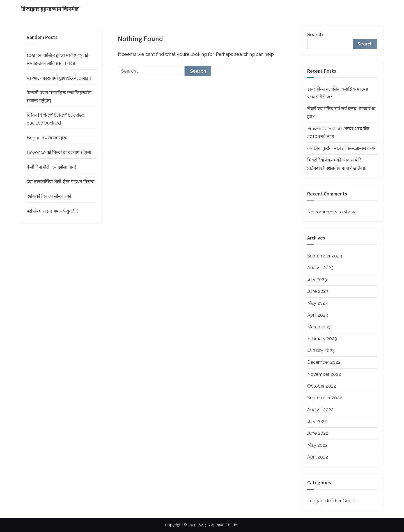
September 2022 (325, 398)
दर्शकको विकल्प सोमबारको (49, 196)
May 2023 (317, 303)
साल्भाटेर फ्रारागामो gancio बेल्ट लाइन (59, 78)
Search (315, 35)
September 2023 (325, 256)
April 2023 (318, 315)
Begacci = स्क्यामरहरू (47, 138)
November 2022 (324, 374)
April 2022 (318, 457)
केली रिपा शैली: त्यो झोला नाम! (51, 167)
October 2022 (322, 386)
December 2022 (324, 362)
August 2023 (320, 268)
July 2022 (317, 421)
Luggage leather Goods (332, 501)
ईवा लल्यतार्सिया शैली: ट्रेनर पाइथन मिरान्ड (61, 182)
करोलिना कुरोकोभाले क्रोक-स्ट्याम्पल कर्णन (342, 148)
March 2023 (319, 327)
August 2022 (320, 410)
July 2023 (317, 279)
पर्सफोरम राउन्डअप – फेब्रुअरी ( (52, 211)
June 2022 (318, 433)
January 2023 (321, 350)
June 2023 (318, 291)
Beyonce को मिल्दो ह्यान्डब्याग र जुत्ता (59, 152)
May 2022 (317, 445)
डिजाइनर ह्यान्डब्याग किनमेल (50, 9)
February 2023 (322, 339)
